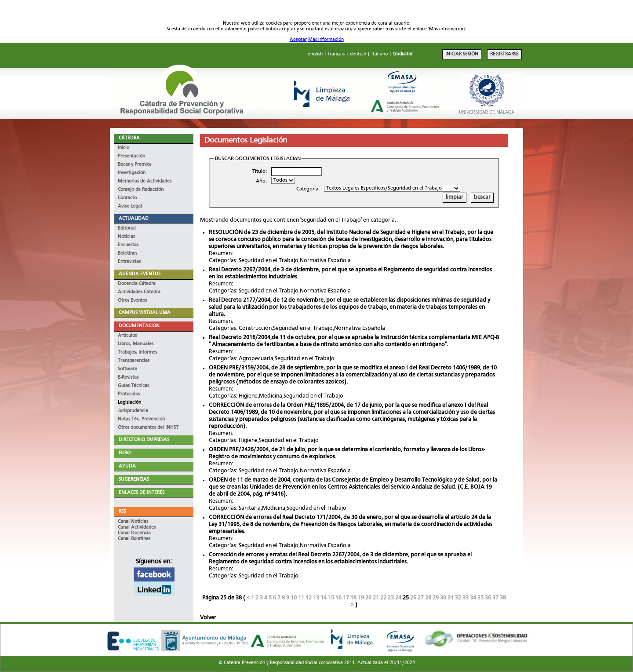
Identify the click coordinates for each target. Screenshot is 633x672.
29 (436, 598)
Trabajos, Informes (137, 352)
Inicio (124, 148)
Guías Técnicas (133, 386)
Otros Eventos (132, 301)
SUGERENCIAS (134, 480)
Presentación (131, 156)
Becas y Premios (135, 165)
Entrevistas (129, 262)
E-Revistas (128, 378)
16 (338, 598)
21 (376, 598)
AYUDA (127, 466)
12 (309, 598)
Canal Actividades (137, 528)
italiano (380, 54)
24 (398, 598)
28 (428, 598)
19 (361, 598)
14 (324, 598)
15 (331, 598)
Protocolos (129, 394)
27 (421, 598)
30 (443, 598)
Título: (260, 172)
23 (391, 598)
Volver (208, 618)
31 (451, 598)
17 (346, 598)
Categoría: (308, 189)
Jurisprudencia (133, 411)
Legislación (129, 403)
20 (368, 598)
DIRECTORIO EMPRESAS (144, 440)
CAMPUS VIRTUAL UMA (145, 313)
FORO (125, 453)
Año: (261, 181)
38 (503, 598)
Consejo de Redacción (141, 190)
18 (353, 598)
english (315, 54)
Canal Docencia (134, 533)
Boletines (127, 254)
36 (488, 598)
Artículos (127, 336)
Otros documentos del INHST (148, 428)
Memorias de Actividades (145, 181)
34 (473, 598)
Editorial (127, 228)
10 (294, 598)
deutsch (358, 54)
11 (301, 598)
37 (495, 598)
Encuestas (128, 245)
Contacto (127, 198)
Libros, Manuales (136, 344)
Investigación (132, 173)
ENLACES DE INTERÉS (142, 493)
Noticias (126, 237)
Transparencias (134, 361)
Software (127, 369)
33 (466, 598)
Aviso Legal (130, 206)
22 (383, 598)
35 (480, 598)
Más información (326, 40)
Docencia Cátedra (137, 284)
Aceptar (298, 40)
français (336, 54)
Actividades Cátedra (139, 292)
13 (316, 598)
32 (458, 598)
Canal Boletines (134, 539)
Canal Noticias (133, 522)
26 (413, 598)
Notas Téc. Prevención (141, 419)
